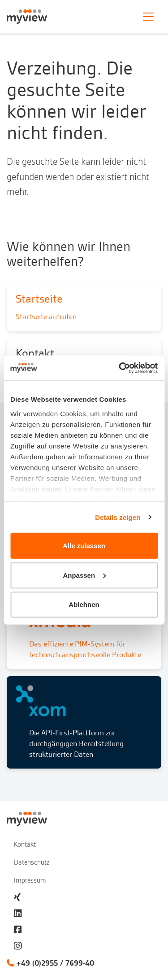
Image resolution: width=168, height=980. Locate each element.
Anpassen (84, 575)
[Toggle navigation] (148, 17)
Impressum (30, 880)
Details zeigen (118, 517)
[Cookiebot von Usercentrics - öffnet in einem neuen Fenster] (120, 368)
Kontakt (25, 844)
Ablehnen (84, 604)
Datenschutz (32, 862)
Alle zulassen (84, 546)
